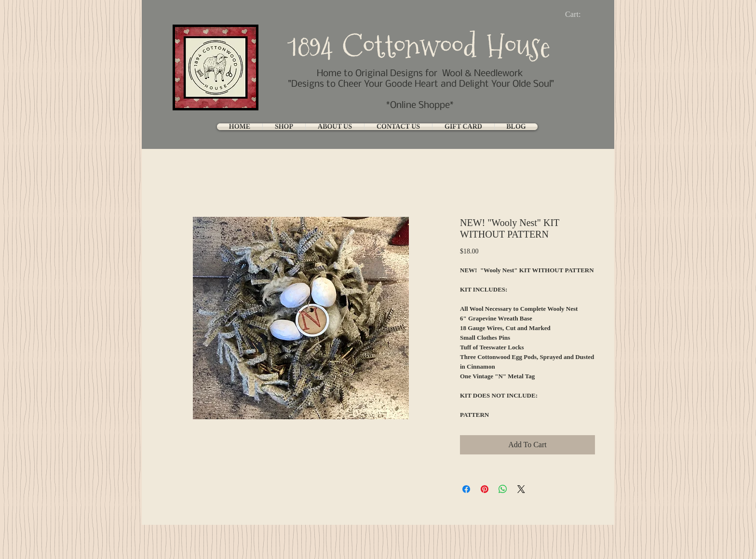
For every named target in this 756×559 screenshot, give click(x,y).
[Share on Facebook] (466, 489)
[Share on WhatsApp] (503, 489)
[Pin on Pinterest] (485, 489)
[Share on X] (521, 489)
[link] (581, 14)
